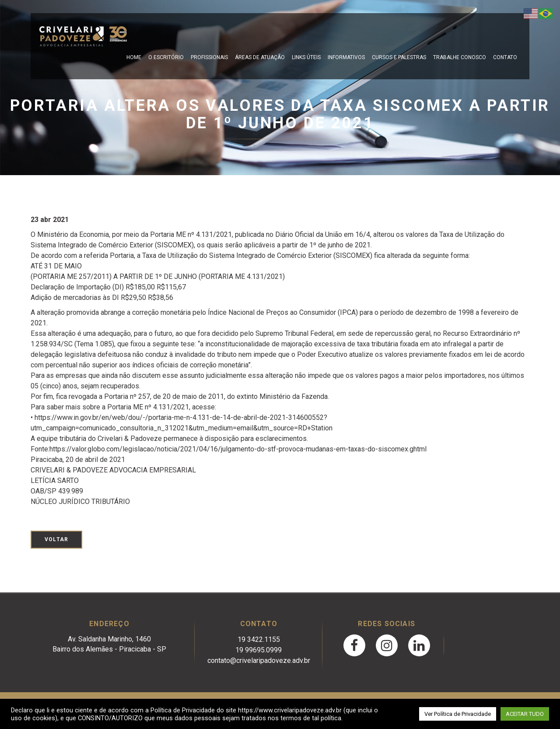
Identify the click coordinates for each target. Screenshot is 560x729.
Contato (505, 57)
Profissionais (209, 57)
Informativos (346, 57)
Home (134, 57)
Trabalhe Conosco (460, 57)
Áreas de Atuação (260, 57)
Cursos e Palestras (399, 57)
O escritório (166, 57)
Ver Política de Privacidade (458, 714)
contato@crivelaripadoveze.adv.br (259, 660)
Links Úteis (306, 57)
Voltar (56, 539)
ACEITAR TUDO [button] (525, 714)
